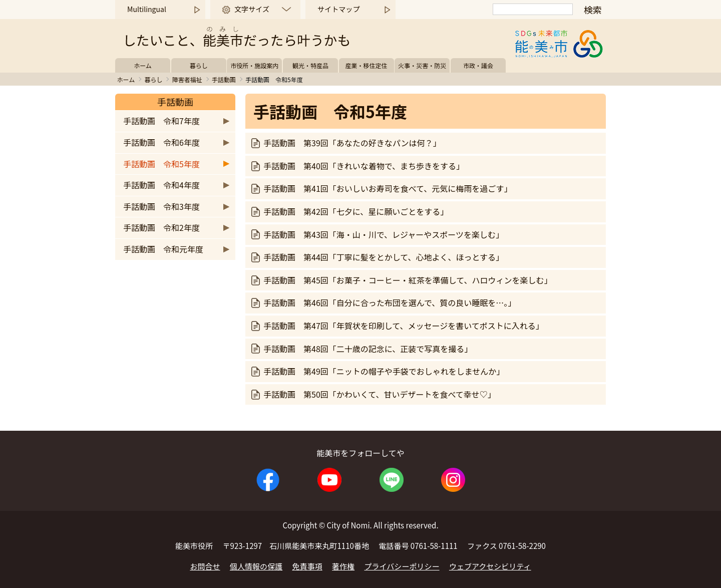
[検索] (533, 9)
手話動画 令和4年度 (161, 185)
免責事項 (307, 566)
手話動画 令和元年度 (163, 249)
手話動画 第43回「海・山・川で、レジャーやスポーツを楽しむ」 (384, 234)
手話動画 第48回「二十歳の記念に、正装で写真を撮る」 (368, 349)
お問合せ (205, 566)
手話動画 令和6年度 (161, 142)
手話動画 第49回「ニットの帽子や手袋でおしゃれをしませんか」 (384, 371)
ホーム (143, 65)
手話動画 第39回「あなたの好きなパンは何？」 (352, 143)
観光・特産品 (310, 65)
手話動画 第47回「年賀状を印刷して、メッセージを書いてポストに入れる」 (404, 326)
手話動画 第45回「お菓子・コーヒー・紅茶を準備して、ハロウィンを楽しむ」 (408, 280)
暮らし (199, 65)
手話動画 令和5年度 (161, 164)
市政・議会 (478, 65)
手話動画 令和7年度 (161, 121)
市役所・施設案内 (254, 65)
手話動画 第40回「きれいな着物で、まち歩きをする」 (364, 166)
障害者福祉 (187, 79)
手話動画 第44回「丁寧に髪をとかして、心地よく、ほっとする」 (384, 257)
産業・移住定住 (367, 65)
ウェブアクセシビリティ (490, 566)
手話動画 (224, 79)
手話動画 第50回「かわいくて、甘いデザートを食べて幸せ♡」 (380, 394)
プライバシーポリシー (402, 566)
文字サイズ (252, 9)
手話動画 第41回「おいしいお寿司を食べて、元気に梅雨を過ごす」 (388, 188)
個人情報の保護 (256, 566)
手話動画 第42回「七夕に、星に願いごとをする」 (356, 211)
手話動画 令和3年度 (161, 206)
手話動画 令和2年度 (161, 227)
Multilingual (147, 9)
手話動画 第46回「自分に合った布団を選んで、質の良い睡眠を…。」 (390, 303)
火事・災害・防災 (422, 65)
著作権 (343, 566)
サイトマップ (338, 9)
